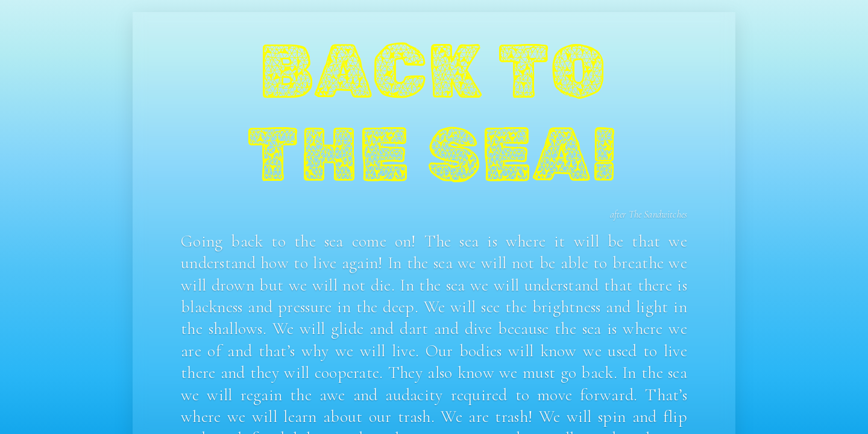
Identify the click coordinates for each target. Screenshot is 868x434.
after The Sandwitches (649, 215)
